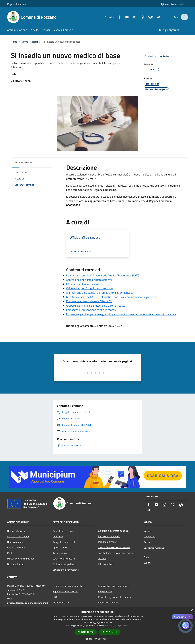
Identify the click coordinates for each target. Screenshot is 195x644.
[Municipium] (148, 17)
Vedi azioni (167, 56)
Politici (11, 553)
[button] (97, 639)
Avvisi (147, 542)
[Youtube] (125, 17)
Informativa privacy (108, 603)
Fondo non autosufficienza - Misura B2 (89, 301)
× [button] (192, 611)
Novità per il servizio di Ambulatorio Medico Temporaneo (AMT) (103, 275)
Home (14, 42)
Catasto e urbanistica (64, 559)
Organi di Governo (17, 531)
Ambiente (58, 536)
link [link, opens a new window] (127, 625)
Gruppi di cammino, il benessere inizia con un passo (96, 306)
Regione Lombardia (17, 4)
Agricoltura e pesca (63, 531)
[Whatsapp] (140, 17)
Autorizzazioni (60, 553)
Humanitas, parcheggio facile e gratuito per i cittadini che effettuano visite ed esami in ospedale (121, 314)
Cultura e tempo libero (64, 564)
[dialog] (97, 626)
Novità (25, 42)
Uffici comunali (15, 542)
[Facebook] (117, 17)
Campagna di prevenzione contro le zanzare (91, 310)
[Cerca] (184, 17)
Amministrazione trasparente (113, 586)
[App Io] (156, 17)
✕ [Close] (190, 617)
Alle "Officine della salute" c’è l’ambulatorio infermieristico (100, 293)
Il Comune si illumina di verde (83, 284)
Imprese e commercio (109, 536)
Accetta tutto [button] (86, 632)
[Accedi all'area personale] (172, 4)
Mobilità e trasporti (108, 542)
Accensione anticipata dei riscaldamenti (89, 280)
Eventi (147, 557)
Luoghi (147, 563)
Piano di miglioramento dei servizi (116, 597)
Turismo (102, 558)
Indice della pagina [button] (23, 162)
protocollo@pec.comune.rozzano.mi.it (28, 603)
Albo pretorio (105, 591)
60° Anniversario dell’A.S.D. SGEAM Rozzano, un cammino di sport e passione (111, 297)
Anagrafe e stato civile (64, 542)
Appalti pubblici (61, 547)
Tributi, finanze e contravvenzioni (116, 553)
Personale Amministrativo (21, 559)
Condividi (151, 56)
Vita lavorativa (106, 564)
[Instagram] (132, 17)
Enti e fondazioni (16, 547)
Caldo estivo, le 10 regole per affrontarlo (89, 288)
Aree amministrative (18, 536)
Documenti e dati (16, 564)
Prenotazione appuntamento (68, 586)
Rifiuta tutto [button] (110, 632)
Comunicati (149, 536)
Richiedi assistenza (63, 603)
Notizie (36, 42)
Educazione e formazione (66, 570)
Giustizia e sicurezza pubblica (113, 531)
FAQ (55, 597)
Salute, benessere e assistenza (114, 547)
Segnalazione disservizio (65, 591)
